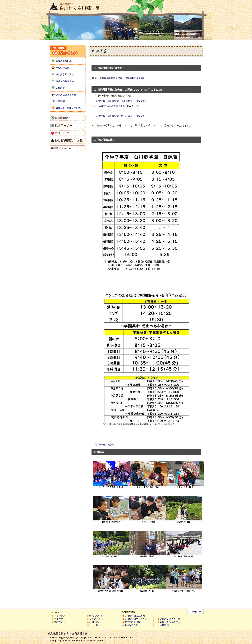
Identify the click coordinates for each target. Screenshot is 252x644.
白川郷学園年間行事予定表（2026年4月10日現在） (121, 78)
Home (57, 612)
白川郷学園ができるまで (137, 619)
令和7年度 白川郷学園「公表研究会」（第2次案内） (122, 101)
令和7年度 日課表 (105, 445)
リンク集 (94, 625)
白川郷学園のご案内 (135, 616)
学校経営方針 (63, 68)
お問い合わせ (96, 622)
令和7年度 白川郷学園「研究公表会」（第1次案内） (122, 116)
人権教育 (60, 88)
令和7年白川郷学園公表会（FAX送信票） (120, 106)
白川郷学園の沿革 (65, 74)
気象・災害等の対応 (170, 622)
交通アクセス (96, 619)
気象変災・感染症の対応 (68, 108)
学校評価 (60, 101)
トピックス (60, 616)
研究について (96, 616)
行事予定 (59, 619)
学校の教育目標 (64, 61)
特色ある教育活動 (65, 81)
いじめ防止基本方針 (66, 95)
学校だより (60, 622)
